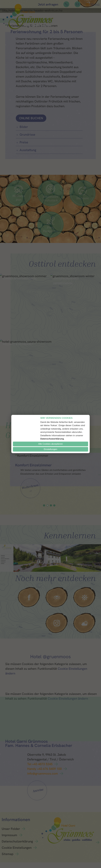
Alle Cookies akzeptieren (50, 444)
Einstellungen (50, 449)
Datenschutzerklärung (52, 439)
